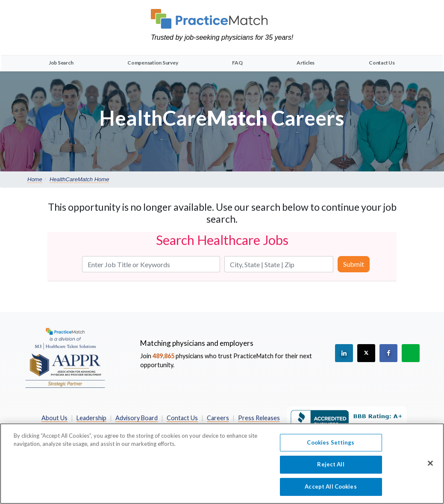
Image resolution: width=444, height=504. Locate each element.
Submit (354, 264)
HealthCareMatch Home (79, 179)
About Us (54, 418)
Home (35, 179)
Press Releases (259, 418)
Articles (306, 63)
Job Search (61, 63)
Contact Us (382, 63)
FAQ (237, 63)
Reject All (331, 469)
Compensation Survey (153, 63)
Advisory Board (137, 418)
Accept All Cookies (331, 491)
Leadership (91, 418)
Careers (218, 418)
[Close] (430, 467)
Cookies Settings (331, 447)
